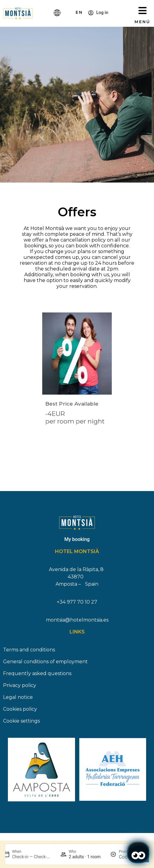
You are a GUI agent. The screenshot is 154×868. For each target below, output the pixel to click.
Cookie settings (21, 723)
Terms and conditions (29, 652)
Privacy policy (20, 688)
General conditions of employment (45, 664)
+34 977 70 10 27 (77, 604)
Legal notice (18, 700)
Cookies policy (20, 711)
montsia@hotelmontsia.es (77, 622)
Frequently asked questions (37, 676)
